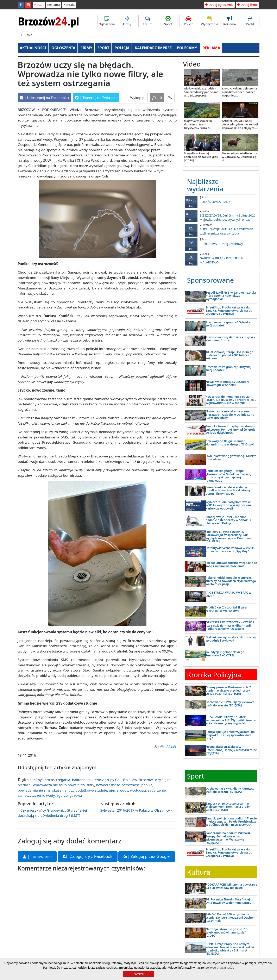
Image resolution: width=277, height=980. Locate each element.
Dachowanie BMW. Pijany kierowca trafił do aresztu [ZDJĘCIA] (230, 704)
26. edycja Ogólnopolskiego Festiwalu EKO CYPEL (225, 654)
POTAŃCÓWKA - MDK (221, 200)
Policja (189, 21)
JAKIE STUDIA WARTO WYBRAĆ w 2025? (229, 594)
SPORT (103, 48)
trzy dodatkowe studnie (88, 790)
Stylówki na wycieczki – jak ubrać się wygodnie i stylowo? (231, 639)
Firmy (127, 21)
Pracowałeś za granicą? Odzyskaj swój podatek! (229, 324)
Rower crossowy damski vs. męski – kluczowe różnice (231, 339)
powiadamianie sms (34, 790)
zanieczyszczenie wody (36, 795)
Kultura (199, 872)
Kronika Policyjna (214, 675)
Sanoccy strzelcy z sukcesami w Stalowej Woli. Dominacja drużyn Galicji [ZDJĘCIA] (229, 807)
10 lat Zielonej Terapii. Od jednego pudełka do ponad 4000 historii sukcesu (230, 355)
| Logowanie (37, 857)
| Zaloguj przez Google (147, 856)
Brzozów (130, 780)
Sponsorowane (211, 280)
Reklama (54, 5)
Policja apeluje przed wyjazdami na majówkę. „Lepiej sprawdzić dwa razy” (230, 735)
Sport (168, 21)
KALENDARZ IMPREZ (153, 48)
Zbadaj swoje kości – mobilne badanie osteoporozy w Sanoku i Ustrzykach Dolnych (228, 520)
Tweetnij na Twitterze (96, 98)
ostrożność (131, 785)
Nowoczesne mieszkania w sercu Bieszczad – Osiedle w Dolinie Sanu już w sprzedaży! (230, 414)
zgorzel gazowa (69, 795)
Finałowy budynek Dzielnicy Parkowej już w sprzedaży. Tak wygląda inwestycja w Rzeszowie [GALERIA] (229, 536)
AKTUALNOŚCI (33, 48)
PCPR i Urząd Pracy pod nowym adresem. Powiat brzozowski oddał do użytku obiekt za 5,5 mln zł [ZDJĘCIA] (230, 949)
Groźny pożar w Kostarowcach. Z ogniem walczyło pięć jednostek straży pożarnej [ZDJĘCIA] (228, 690)
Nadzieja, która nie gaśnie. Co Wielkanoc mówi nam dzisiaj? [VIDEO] (227, 932)
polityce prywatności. (220, 967)
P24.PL (172, 747)
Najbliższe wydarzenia (205, 185)
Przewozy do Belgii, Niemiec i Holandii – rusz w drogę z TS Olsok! (230, 443)
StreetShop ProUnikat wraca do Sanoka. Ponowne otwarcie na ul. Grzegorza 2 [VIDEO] (229, 311)
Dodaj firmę (247, 5)
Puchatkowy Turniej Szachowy (221, 242)
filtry (90, 785)
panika (147, 785)
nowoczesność (108, 785)
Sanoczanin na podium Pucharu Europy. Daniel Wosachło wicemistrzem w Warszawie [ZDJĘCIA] (228, 838)
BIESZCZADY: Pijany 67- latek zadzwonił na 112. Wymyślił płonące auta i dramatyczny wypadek (231, 720)
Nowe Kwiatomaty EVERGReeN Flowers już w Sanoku (227, 383)
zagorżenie (157, 790)
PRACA (39, 5)
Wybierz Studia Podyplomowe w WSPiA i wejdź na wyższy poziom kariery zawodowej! (228, 505)
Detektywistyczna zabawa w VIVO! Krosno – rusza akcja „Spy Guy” (230, 549)
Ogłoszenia (107, 21)
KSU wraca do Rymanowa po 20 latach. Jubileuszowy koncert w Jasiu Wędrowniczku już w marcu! (231, 400)
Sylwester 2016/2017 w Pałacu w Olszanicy (135, 810)
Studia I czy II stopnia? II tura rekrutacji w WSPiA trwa (226, 609)
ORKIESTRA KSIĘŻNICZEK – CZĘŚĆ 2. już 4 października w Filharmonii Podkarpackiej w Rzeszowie (230, 625)
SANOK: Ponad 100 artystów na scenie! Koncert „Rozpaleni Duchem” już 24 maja (231, 917)
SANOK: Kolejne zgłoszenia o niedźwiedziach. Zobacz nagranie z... (240, 92)
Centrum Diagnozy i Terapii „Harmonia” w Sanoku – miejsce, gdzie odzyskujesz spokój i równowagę (228, 476)
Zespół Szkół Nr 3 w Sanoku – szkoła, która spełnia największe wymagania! (231, 296)
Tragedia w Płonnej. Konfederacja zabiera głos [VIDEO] (201, 157)
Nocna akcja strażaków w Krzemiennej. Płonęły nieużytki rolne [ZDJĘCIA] (231, 750)
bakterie (79, 780)
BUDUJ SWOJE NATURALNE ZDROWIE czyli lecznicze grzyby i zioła (221, 229)
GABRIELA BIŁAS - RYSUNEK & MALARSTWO (221, 258)
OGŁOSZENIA (63, 48)
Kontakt (69, 5)
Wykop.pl (137, 98)
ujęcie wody (118, 790)
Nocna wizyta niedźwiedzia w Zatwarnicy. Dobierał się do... (240, 157)
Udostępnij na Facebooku (44, 98)
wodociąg (138, 790)
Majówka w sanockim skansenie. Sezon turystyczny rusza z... (198, 124)
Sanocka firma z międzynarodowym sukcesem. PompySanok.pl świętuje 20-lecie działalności (231, 429)
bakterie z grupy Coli (104, 780)
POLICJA (122, 48)
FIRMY (86, 48)
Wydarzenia (210, 21)
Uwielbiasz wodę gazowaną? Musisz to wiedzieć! (231, 457)
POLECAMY (187, 48)
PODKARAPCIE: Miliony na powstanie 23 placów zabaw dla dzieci (232, 886)
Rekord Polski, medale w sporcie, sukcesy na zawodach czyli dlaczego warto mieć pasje (231, 581)
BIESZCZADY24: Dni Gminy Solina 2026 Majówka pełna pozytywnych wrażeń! (221, 215)
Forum (148, 21)
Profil (250, 21)
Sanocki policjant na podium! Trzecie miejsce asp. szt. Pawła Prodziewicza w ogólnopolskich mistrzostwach (231, 822)
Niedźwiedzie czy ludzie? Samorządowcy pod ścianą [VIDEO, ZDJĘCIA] (201, 92)
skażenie (59, 790)
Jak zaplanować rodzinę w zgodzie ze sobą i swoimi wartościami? (231, 564)
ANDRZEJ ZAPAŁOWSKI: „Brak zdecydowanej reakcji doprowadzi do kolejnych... (240, 124)
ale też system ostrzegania (48, 780)
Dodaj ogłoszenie (219, 5)
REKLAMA (211, 48)
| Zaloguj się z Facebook (88, 856)
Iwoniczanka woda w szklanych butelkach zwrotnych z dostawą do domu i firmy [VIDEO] (230, 490)
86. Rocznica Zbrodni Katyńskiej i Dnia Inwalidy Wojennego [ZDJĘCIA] (231, 901)
